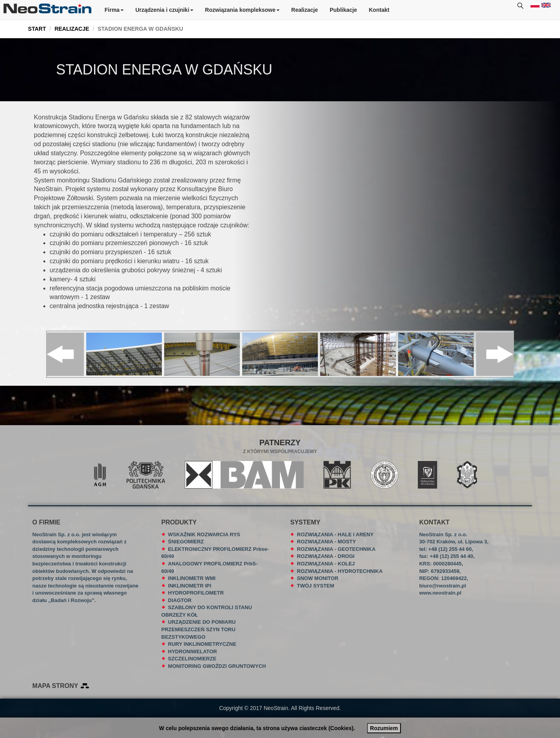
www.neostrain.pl (440, 593)
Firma (114, 10)
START (37, 29)
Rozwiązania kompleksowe (242, 10)
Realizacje (305, 10)
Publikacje (343, 10)
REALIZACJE (72, 29)
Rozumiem (384, 728)
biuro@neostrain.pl (442, 586)
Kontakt (379, 10)
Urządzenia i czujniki (164, 10)
